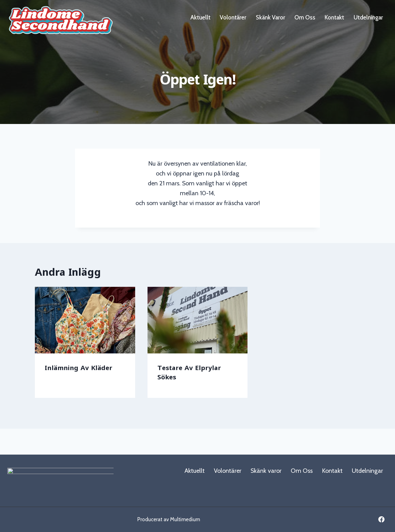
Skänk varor (270, 17)
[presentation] (85, 321)
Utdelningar (368, 17)
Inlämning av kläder (79, 369)
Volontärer (233, 17)
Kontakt (334, 17)
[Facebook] (381, 519)
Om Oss (305, 17)
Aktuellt (200, 17)
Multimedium (185, 519)
